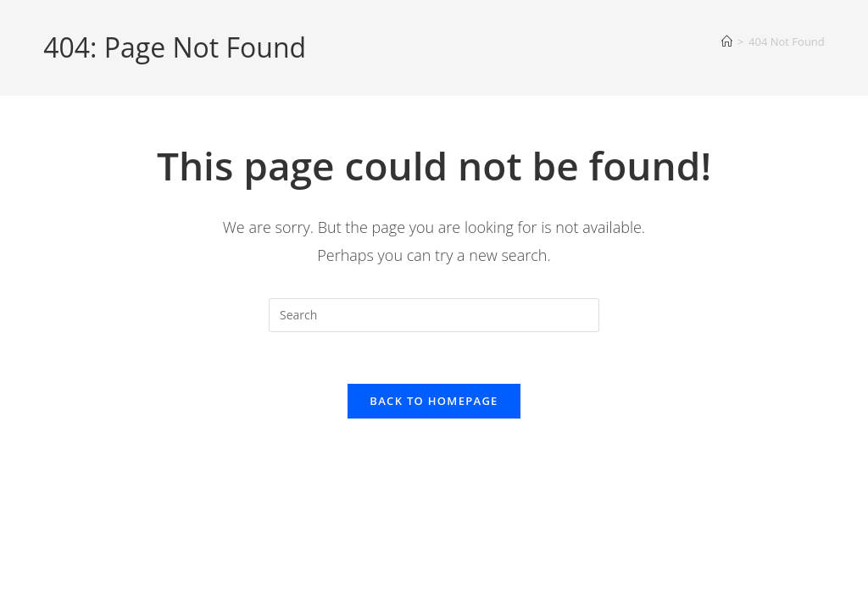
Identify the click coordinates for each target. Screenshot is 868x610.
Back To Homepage (434, 401)
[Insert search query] (434, 315)
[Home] (727, 42)
